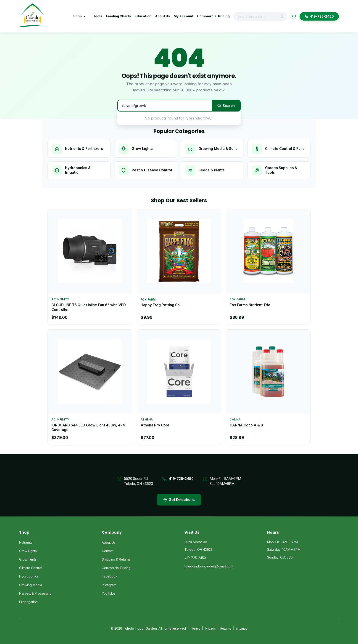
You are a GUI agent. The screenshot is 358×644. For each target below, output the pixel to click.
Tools (98, 16)
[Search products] (257, 16)
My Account (184, 16)
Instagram (109, 585)
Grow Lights (28, 551)
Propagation (28, 602)
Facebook (110, 576)
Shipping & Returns (116, 559)
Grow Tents (28, 559)
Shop (80, 16)
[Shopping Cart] (293, 16)
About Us (163, 16)
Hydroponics (29, 576)
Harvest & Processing (35, 593)
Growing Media (31, 585)
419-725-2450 (181, 479)
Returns (226, 628)
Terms (196, 628)
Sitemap (242, 628)
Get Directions (179, 500)
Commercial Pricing (213, 16)
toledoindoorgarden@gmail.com (209, 566)
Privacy (210, 628)
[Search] (283, 16)
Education (143, 16)
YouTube (109, 593)
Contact (108, 551)
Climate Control (31, 568)
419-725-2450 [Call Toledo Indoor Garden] (319, 16)
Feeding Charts (118, 16)
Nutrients (26, 542)
